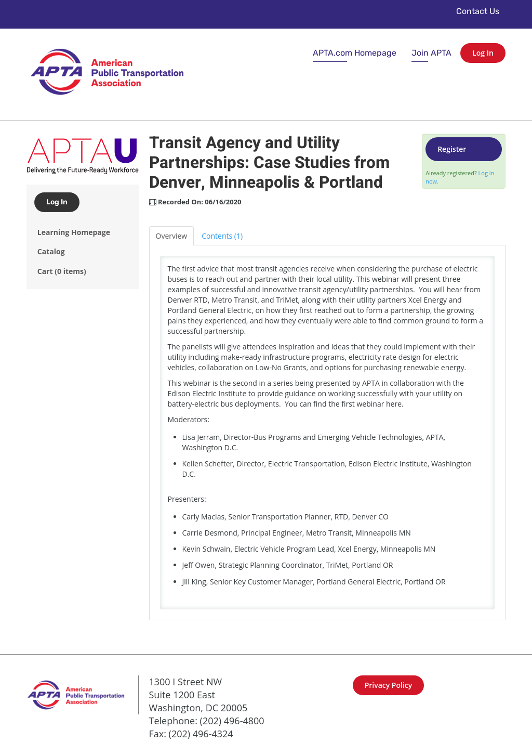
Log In (483, 53)
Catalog (51, 251)
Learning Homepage (74, 232)
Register (452, 149)
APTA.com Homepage (355, 53)
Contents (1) (222, 236)
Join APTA (431, 53)
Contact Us (478, 11)
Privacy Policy (389, 685)
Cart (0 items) (62, 271)
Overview (172, 236)
